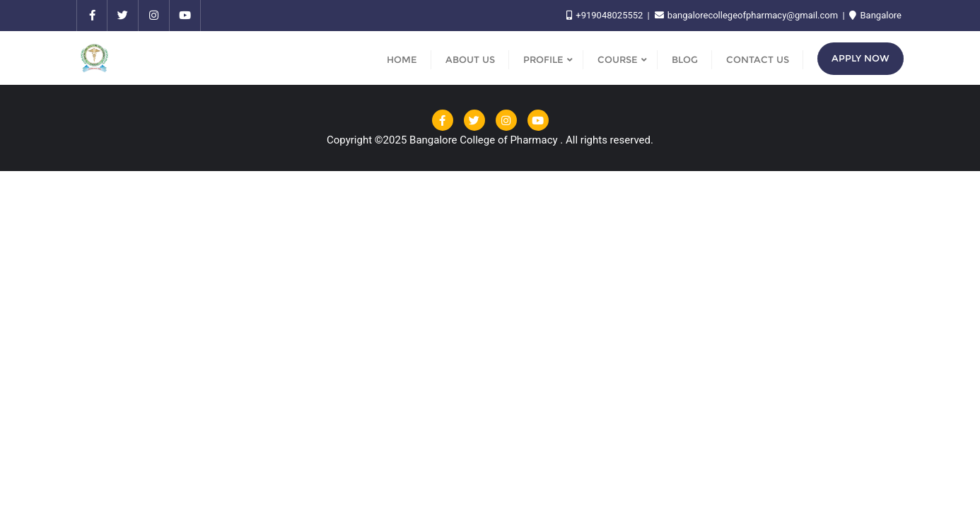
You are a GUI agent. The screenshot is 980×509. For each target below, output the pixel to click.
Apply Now (861, 58)
